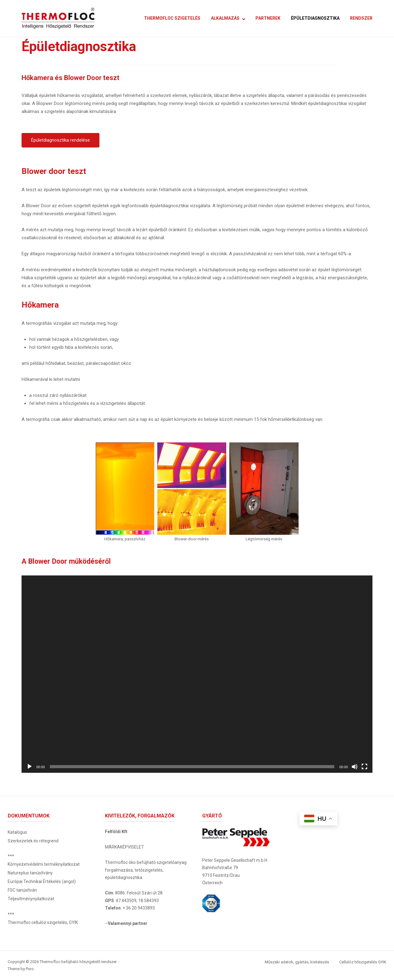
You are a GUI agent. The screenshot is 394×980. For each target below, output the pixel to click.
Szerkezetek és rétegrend (33, 841)
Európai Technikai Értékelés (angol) (42, 881)
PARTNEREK (268, 18)
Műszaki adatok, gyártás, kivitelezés (297, 962)
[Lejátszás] (30, 767)
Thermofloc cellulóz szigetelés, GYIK (43, 922)
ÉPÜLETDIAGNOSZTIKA (315, 18)
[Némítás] (355, 767)
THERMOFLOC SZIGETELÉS (172, 18)
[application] (197, 674)
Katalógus (17, 832)
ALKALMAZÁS (225, 18)
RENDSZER (361, 18)
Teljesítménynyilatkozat (31, 899)
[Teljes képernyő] (364, 767)
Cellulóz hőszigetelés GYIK (363, 962)
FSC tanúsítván (22, 890)
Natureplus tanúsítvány (30, 873)
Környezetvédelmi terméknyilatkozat (44, 864)
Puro (30, 969)
